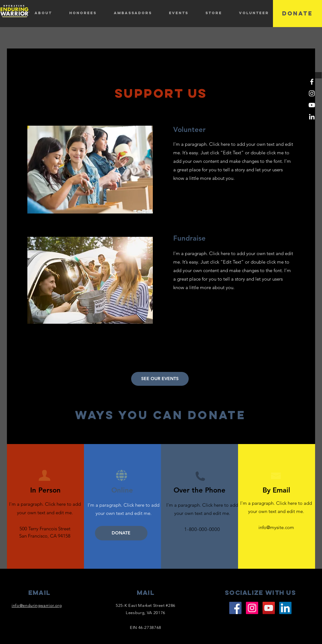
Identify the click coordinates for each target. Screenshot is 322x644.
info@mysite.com (276, 527)
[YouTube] (312, 105)
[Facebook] (312, 82)
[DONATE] (297, 14)
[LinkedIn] (312, 117)
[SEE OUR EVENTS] (160, 379)
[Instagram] (312, 93)
